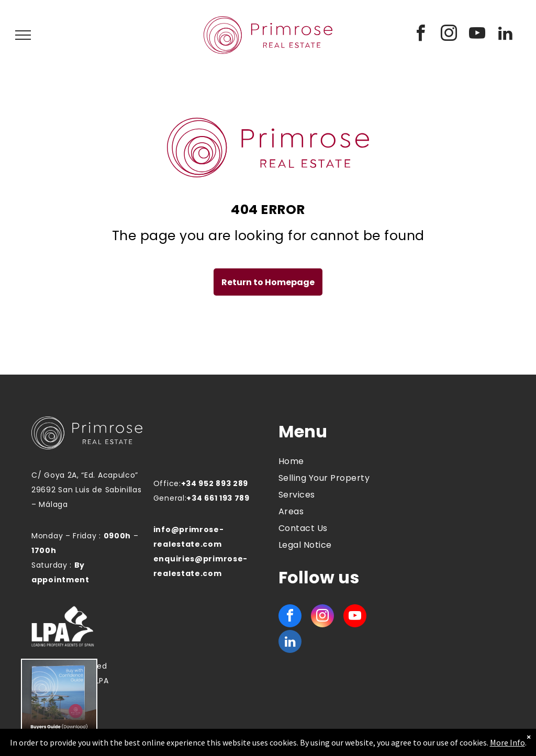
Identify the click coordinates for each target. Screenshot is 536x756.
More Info (507, 742)
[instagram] (449, 35)
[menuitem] (327, 461)
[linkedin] (506, 35)
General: (170, 498)
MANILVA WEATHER (445, 461)
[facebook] (421, 35)
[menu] (23, 35)
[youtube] (477, 35)
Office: (167, 483)
